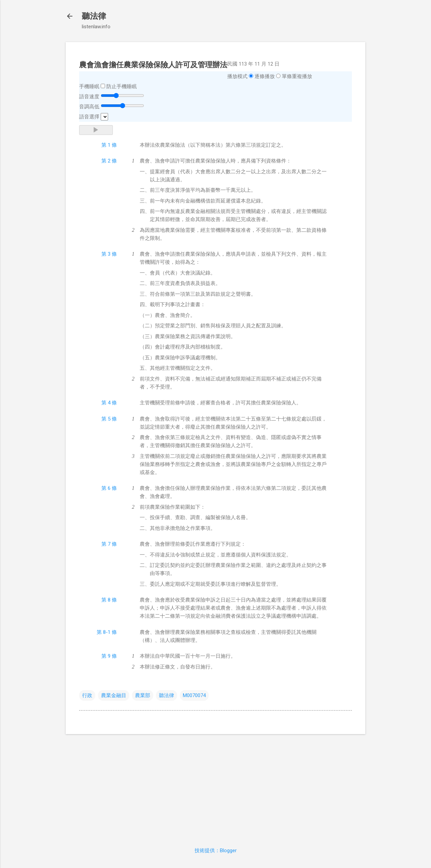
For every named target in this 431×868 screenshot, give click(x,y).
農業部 (143, 695)
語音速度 (89, 97)
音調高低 (89, 107)
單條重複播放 (297, 76)
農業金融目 (114, 695)
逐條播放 (265, 76)
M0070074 (194, 695)
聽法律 (94, 16)
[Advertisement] (215, 787)
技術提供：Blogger (216, 851)
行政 (87, 695)
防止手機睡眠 (122, 86)
